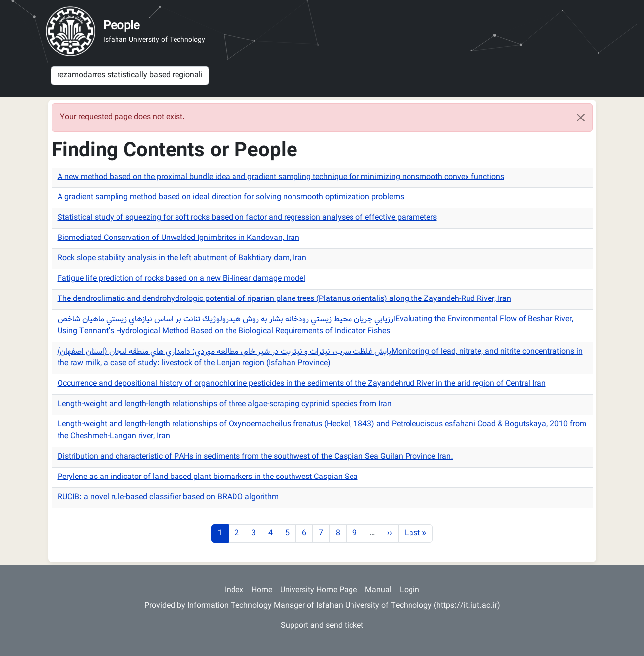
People (121, 26)
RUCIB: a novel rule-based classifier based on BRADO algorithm (168, 498)
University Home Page (319, 590)
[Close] (581, 118)
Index (234, 590)
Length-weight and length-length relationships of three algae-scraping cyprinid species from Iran (225, 404)
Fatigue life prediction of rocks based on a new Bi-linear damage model (181, 279)
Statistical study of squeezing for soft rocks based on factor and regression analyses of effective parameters (247, 218)
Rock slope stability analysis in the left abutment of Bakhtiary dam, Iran (182, 259)
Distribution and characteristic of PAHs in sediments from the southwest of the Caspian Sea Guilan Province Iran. (255, 457)
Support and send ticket (322, 626)
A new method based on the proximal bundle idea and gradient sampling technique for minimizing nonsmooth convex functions (281, 177)
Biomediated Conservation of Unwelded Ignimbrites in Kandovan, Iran (178, 238)
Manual (378, 590)
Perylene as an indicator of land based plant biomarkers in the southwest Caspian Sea (208, 477)
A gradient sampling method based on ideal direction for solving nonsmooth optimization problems (231, 198)
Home (262, 590)
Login (410, 590)
